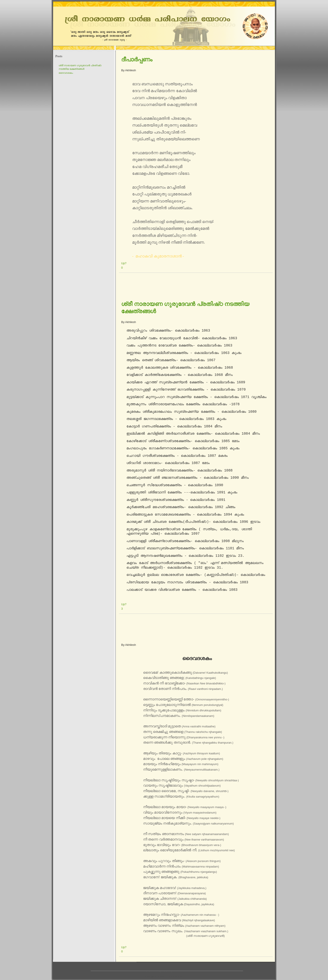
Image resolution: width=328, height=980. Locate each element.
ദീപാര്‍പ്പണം (137, 59)
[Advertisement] (199, 286)
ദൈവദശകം (66, 73)
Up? (124, 263)
